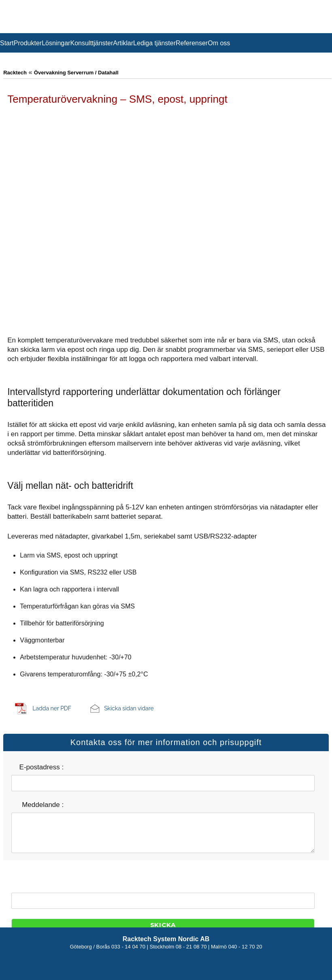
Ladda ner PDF (52, 708)
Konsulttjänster (92, 43)
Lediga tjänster (154, 43)
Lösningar (56, 43)
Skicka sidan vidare (129, 708)
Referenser (192, 43)
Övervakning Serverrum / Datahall (76, 73)
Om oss (219, 43)
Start (7, 43)
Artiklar (123, 43)
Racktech (15, 73)
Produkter (28, 43)
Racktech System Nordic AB (166, 939)
